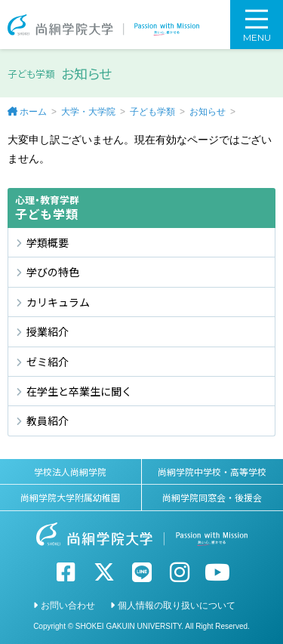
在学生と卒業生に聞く (79, 391)
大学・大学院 (88, 112)
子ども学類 (152, 112)
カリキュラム (58, 302)
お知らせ (208, 112)
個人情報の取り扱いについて (177, 605)
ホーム (33, 112)
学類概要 (48, 242)
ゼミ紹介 (48, 362)
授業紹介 (48, 331)
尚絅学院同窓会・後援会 (212, 497)
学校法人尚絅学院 (70, 471)
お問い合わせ (68, 605)
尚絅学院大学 (103, 25)
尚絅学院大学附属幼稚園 (70, 497)
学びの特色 (53, 272)
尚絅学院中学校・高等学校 (212, 471)
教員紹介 (48, 421)
